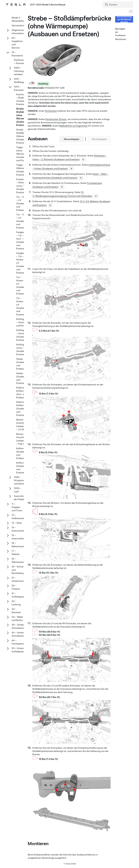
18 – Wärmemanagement (22, 560)
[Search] (118, 5)
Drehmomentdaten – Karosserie (24, 62)
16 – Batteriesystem (20, 545)
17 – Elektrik (16, 553)
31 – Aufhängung (18, 595)
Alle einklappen (99, 139)
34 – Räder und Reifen (17, 619)
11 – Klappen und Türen (17, 507)
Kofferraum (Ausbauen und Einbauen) (22, 453)
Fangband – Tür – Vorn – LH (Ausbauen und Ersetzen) (22, 240)
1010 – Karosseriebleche (23, 88)
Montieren (120, 39)
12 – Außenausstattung (21, 517)
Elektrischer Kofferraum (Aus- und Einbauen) (22, 393)
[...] (83, 160)
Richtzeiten (51, 111)
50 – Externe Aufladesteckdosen (22, 650)
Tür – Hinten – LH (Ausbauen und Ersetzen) (22, 306)
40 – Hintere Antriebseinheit (20, 634)
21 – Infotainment (18, 579)
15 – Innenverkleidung (21, 537)
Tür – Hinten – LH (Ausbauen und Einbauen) (22, 285)
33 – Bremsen (16, 611)
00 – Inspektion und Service (17, 43)
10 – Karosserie (17, 54)
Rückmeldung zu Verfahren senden (124, 19)
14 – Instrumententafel (21, 529)
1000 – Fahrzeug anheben (19, 71)
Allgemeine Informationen (19, 32)
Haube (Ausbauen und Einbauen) (22, 364)
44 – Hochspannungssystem (24, 642)
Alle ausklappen (72, 139)
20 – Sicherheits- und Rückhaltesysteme (21, 570)
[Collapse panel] (131, 11)
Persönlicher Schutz (56, 119)
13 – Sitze (17, 523)
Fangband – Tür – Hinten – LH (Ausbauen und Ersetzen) (22, 263)
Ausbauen (120, 35)
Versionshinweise (21, 25)
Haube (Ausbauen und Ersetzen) (22, 378)
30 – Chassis (16, 587)
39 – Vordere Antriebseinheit (20, 626)
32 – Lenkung (16, 603)
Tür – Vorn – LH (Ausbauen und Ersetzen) (22, 221)
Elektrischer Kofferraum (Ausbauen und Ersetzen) (22, 409)
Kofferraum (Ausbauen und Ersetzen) (22, 468)
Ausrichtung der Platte (20, 498)
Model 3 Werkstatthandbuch (22, 19)
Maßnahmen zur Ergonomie (73, 126)
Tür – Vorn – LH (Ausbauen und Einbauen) (22, 203)
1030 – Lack (18, 490)
